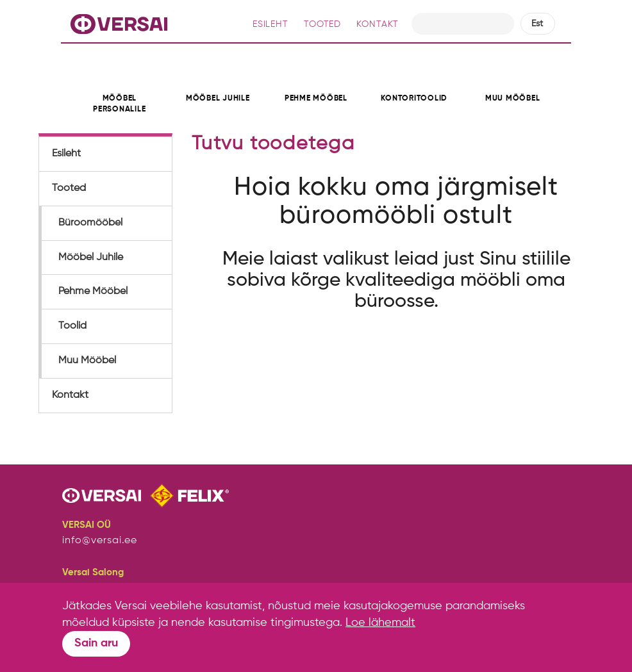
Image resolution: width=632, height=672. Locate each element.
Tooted (69, 188)
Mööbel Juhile (91, 258)
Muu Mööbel (87, 361)
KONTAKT (378, 24)
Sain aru (96, 643)
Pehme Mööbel (93, 291)
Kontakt (70, 395)
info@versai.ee (100, 541)
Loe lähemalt (380, 623)
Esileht (66, 154)
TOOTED (322, 24)
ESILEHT (270, 24)
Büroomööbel (90, 223)
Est (537, 24)
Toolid (72, 326)
